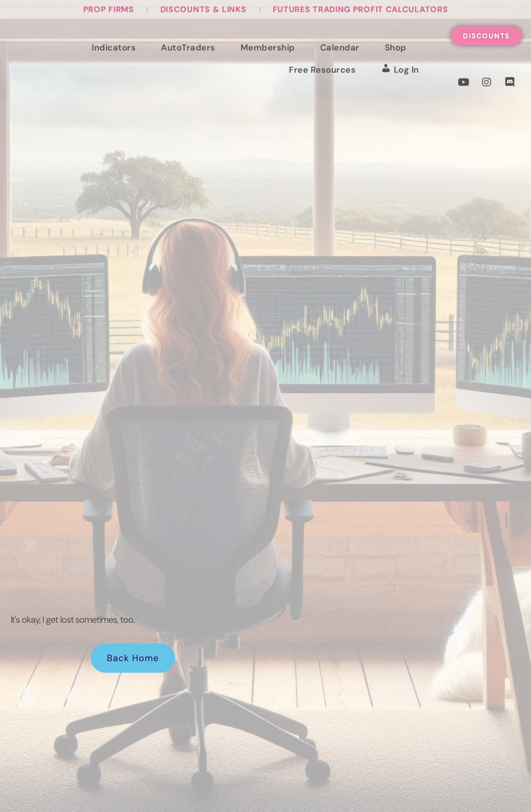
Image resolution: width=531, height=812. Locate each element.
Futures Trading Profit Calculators (361, 9)
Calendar (340, 47)
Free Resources (322, 70)
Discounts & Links (203, 9)
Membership (268, 47)
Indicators (114, 47)
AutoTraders (188, 47)
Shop (396, 47)
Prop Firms (109, 9)
